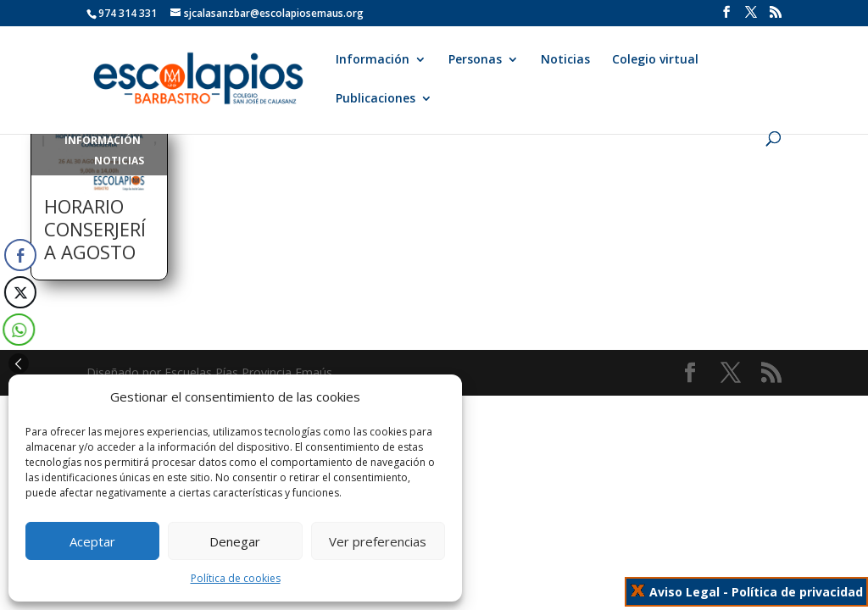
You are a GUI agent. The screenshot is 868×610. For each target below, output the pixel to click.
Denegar (235, 541)
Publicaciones (376, 99)
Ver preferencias (378, 541)
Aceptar (92, 541)
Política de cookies (236, 578)
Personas (475, 60)
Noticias (565, 60)
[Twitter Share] (19, 292)
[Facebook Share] (20, 255)
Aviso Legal (684, 592)
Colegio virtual (655, 60)
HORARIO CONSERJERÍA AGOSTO (95, 229)
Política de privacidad (797, 592)
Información (373, 60)
